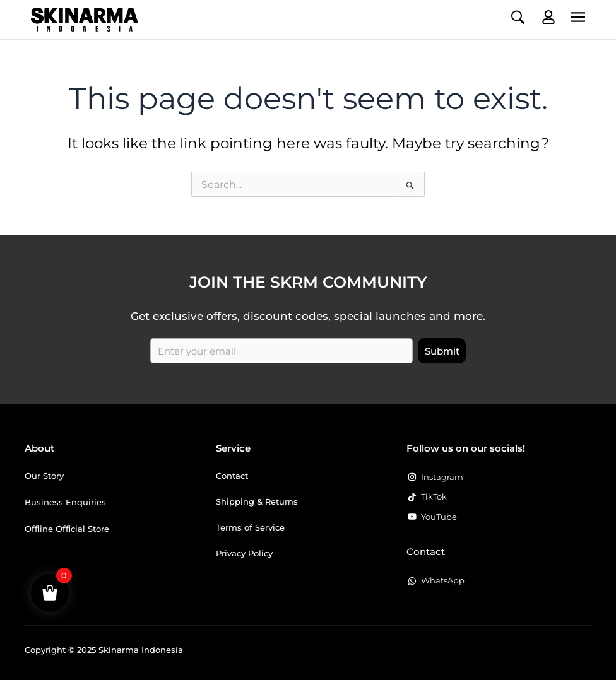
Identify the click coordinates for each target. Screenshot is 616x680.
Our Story (44, 476)
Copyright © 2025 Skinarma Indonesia (104, 650)
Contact (232, 476)
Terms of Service (250, 527)
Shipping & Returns (257, 501)
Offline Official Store (67, 529)
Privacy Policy (244, 553)
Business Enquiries (65, 502)
